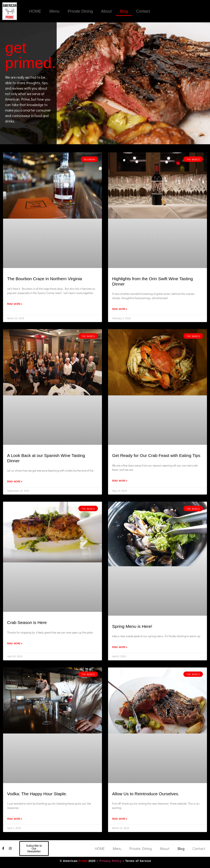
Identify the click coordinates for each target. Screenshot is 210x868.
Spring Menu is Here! (132, 626)
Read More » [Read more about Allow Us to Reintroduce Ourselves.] (120, 819)
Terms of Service (138, 861)
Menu (54, 11)
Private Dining (80, 11)
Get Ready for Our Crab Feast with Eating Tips (156, 455)
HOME (35, 11)
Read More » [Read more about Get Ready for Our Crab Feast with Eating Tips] (120, 481)
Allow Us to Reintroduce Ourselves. (146, 794)
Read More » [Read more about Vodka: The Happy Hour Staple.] (15, 819)
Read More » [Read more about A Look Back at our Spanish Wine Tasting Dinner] (15, 481)
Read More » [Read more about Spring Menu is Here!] (120, 647)
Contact (143, 11)
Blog (124, 11)
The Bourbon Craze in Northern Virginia (44, 279)
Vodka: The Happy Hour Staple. (37, 794)
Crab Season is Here (27, 622)
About (106, 11)
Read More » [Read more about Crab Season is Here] (15, 643)
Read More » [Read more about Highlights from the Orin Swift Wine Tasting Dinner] (120, 309)
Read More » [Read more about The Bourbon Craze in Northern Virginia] (15, 304)
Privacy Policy (110, 861)
